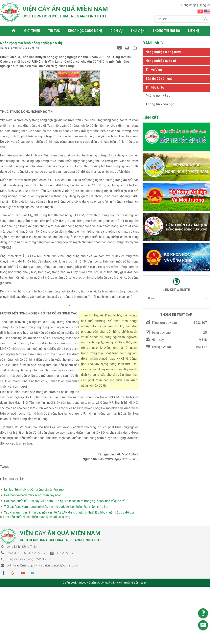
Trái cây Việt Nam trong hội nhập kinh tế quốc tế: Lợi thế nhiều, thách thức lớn (56, 546)
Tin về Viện (154, 69)
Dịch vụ (117, 31)
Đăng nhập (189, 5)
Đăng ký (204, 5)
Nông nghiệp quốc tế (161, 60)
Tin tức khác (155, 87)
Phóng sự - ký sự (158, 95)
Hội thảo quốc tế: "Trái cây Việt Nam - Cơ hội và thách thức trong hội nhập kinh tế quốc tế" (65, 540)
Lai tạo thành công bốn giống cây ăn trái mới (34, 529)
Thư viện (138, 31)
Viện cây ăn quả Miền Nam (65, 9)
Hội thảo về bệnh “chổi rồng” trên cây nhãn (33, 534)
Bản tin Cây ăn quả (159, 78)
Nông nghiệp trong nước (163, 51)
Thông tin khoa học (160, 104)
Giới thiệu (33, 31)
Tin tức (54, 31)
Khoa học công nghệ (86, 31)
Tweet (4, 506)
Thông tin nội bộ (167, 31)
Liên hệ (194, 31)
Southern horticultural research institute (65, 16)
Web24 (142, 622)
